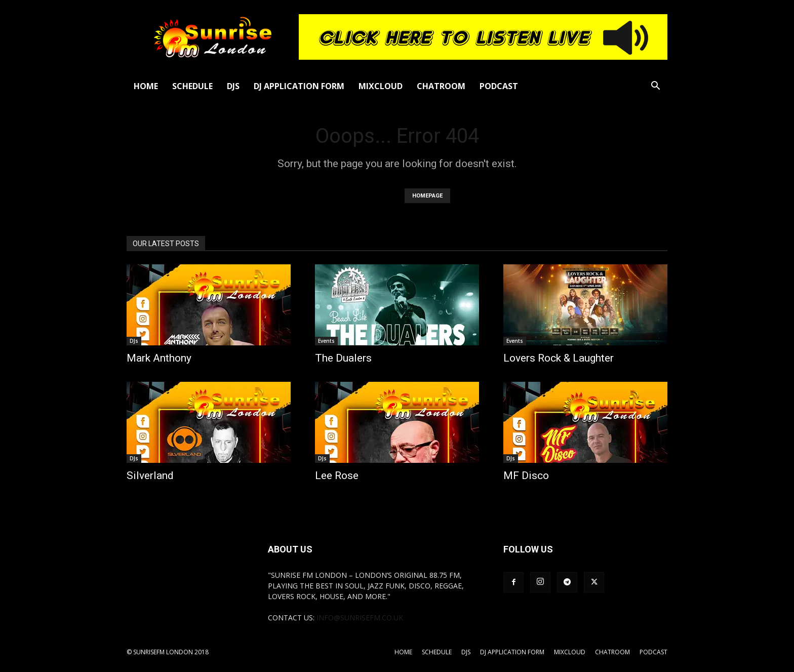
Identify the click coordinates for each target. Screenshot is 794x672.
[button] (655, 87)
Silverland (150, 476)
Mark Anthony (159, 358)
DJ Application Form (299, 86)
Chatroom (441, 86)
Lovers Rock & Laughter (559, 358)
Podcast (499, 86)
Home (146, 86)
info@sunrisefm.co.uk (360, 618)
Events (326, 341)
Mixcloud (381, 86)
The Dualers (343, 358)
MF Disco (526, 476)
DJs (233, 86)
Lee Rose (337, 476)
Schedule (192, 86)
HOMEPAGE (427, 196)
